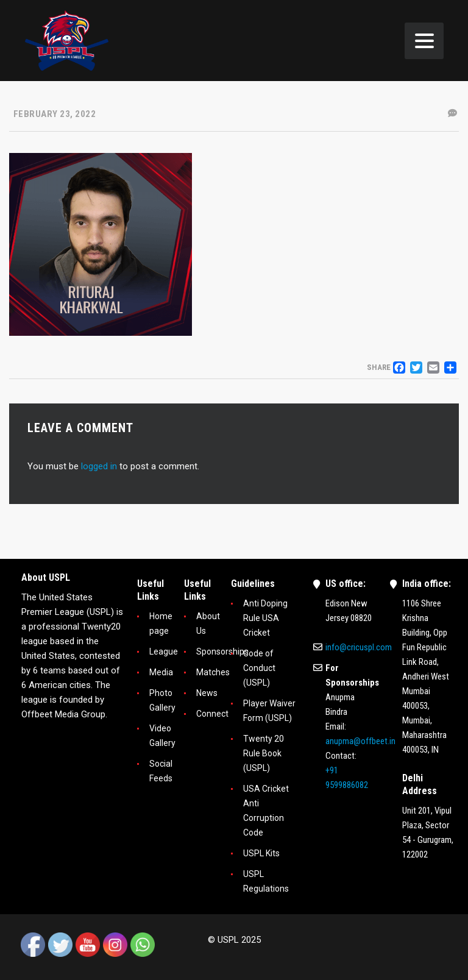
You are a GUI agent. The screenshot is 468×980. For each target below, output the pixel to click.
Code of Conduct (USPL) (259, 668)
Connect (212, 714)
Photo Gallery (162, 700)
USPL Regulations (266, 881)
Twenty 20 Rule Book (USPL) (264, 753)
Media (161, 672)
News (207, 693)
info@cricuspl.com (359, 647)
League (164, 652)
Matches (213, 672)
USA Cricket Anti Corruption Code (266, 811)
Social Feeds (161, 771)
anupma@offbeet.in (360, 741)
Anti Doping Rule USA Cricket (265, 618)
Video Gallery (162, 736)
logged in (99, 466)
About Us (208, 623)
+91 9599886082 (347, 778)
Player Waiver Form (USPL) (269, 711)
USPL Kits (261, 853)
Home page (161, 623)
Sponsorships (222, 652)
